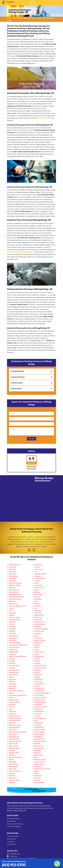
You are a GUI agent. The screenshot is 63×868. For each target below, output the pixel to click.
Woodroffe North (15, 565)
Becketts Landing (40, 760)
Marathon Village (15, 771)
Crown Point (38, 682)
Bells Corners (39, 755)
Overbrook (12, 714)
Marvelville (12, 762)
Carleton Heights (40, 730)
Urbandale (12, 613)
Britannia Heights (40, 741)
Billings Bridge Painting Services (24, 18)
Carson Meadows (40, 718)
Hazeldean (38, 627)
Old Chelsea (13, 730)
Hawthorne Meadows (41, 629)
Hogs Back (38, 611)
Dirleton (37, 672)
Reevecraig (13, 686)
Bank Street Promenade (42, 769)
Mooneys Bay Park (15, 741)
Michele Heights (14, 748)
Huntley (37, 604)
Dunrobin (37, 663)
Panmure (12, 707)
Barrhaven (38, 766)
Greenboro (38, 634)
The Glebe (12, 627)
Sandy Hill (12, 654)
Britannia (37, 744)
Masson (12, 760)
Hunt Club (37, 606)
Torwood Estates (15, 620)
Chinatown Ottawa (40, 698)
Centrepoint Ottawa (41, 707)
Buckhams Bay (39, 739)
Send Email (14, 856)
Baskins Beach (39, 764)
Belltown (37, 753)
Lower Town (38, 569)
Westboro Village (15, 585)
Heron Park (38, 617)
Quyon (11, 693)
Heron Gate (38, 620)
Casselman (38, 714)
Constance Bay (39, 691)
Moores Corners (14, 739)
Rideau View (13, 675)
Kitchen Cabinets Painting (15, 824)
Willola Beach (13, 576)
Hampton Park (39, 631)
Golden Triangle (39, 640)
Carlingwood (38, 723)
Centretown (38, 705)
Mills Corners (13, 746)
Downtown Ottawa (40, 668)
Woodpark (12, 569)
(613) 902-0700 (14, 865)
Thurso (11, 624)
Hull (35, 608)
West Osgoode (14, 590)
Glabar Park (38, 643)
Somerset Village (15, 643)
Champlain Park (39, 700)
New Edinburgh (14, 737)
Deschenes (38, 675)
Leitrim (36, 583)
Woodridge (13, 567)
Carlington (38, 725)
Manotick (12, 776)
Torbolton (12, 622)
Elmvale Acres (39, 656)
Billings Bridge (39, 748)
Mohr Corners (13, 744)
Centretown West (40, 702)
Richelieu (12, 682)
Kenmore (37, 597)
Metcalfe (12, 750)
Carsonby (37, 716)
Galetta (37, 647)
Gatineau (37, 645)
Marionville (13, 769)
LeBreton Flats (39, 588)
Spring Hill (12, 634)
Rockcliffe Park (14, 666)
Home (9, 18)
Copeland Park (39, 689)
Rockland (12, 663)
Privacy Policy (11, 839)
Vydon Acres (13, 604)
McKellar (12, 755)
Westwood (12, 581)
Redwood (12, 689)
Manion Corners (14, 780)
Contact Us (11, 842)
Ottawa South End (15, 718)
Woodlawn (12, 572)
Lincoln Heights (39, 578)
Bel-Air (36, 757)
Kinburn (37, 590)
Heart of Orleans (40, 624)
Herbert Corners (40, 622)
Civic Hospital (39, 695)
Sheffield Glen (14, 652)
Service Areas (11, 844)
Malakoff (12, 783)
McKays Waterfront (15, 757)
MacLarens (38, 565)
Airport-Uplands (39, 783)
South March (13, 638)
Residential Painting (13, 819)
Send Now (31, 439)
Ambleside (38, 776)
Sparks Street (13, 636)
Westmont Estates (15, 583)
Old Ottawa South (15, 725)
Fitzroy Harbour (39, 652)
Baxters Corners (40, 762)
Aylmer (36, 771)
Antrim (36, 773)
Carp (36, 721)
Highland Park (39, 615)
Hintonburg (38, 613)
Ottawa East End (14, 721)
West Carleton (14, 592)
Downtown (38, 670)
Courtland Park (39, 684)
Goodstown (38, 638)
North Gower (13, 734)
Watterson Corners (15, 599)
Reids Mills (13, 684)
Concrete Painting (13, 836)
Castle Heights (39, 711)
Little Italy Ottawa (40, 574)
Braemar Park (39, 746)
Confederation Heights (42, 693)
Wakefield (12, 601)
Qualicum (12, 698)
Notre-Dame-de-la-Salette (17, 732)
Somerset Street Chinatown (18, 645)
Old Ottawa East (14, 728)
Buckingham (38, 737)
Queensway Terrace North (18, 695)
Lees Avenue (38, 585)
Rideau (11, 677)
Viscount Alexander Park (17, 606)
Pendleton (12, 705)
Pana (11, 709)
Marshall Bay (13, 764)
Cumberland (38, 679)
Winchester (13, 574)
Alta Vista (37, 778)
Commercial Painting (14, 827)
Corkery (37, 686)
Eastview (37, 661)
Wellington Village (15, 595)
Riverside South (14, 670)
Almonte (37, 780)
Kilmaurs (37, 592)
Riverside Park (14, 672)
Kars (36, 601)
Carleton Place (39, 728)
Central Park (38, 709)
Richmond (12, 679)
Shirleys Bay (13, 650)
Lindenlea (37, 576)
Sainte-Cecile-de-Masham (18, 656)
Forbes (36, 650)
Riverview (12, 668)
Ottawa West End (15, 716)
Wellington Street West (17, 597)
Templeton (12, 629)
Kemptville (38, 599)
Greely (36, 636)
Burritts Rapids (39, 734)
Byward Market (39, 732)
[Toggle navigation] (33, 3)
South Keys (13, 640)
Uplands (12, 615)
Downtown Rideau (40, 666)
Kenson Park (38, 595)
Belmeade (38, 750)
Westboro (12, 588)
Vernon (11, 608)
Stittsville (12, 631)
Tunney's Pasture (15, 617)
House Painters (12, 821)
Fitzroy (36, 654)
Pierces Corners (14, 702)
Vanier (11, 611)
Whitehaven (13, 578)
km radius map (16, 500)
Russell (11, 659)
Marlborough (13, 766)
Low (36, 572)
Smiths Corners (14, 647)
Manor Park (13, 778)
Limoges (37, 581)
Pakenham (12, 711)
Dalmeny (37, 677)
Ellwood (37, 659)
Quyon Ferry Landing (16, 691)
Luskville (37, 567)
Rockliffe (12, 661)
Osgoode (12, 723)
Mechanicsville (14, 753)
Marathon (12, 773)
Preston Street (14, 700)
